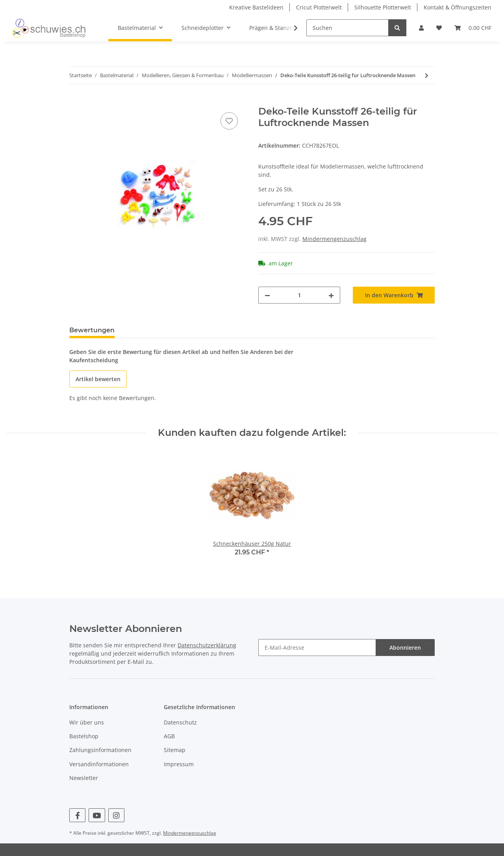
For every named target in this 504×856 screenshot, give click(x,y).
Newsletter (84, 778)
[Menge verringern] (267, 295)
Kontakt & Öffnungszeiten (458, 7)
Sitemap (175, 750)
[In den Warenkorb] (76, 102)
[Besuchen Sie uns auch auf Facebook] (77, 815)
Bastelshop (84, 736)
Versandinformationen (99, 764)
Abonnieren (405, 648)
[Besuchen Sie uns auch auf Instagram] (116, 815)
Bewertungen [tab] (92, 330)
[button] (421, 28)
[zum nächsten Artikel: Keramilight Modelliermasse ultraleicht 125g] (427, 75)
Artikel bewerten (98, 379)
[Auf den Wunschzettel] (229, 121)
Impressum (179, 764)
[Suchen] (347, 28)
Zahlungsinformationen (100, 750)
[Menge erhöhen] (331, 295)
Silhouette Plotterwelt (383, 7)
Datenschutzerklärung (207, 645)
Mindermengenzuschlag (334, 239)
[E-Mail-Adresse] (317, 648)
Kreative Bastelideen (256, 7)
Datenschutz (180, 722)
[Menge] (299, 295)
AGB (169, 736)
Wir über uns (87, 722)
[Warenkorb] (473, 28)
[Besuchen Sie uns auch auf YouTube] (97, 815)
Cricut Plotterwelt (319, 7)
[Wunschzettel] (439, 28)
